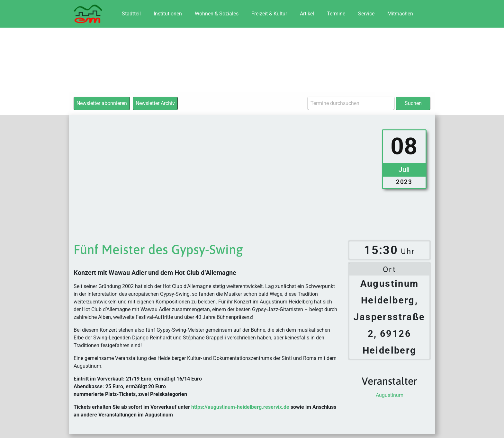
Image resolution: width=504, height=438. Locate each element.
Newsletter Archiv (155, 103)
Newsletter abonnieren (102, 103)
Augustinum (390, 395)
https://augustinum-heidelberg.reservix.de (240, 407)
